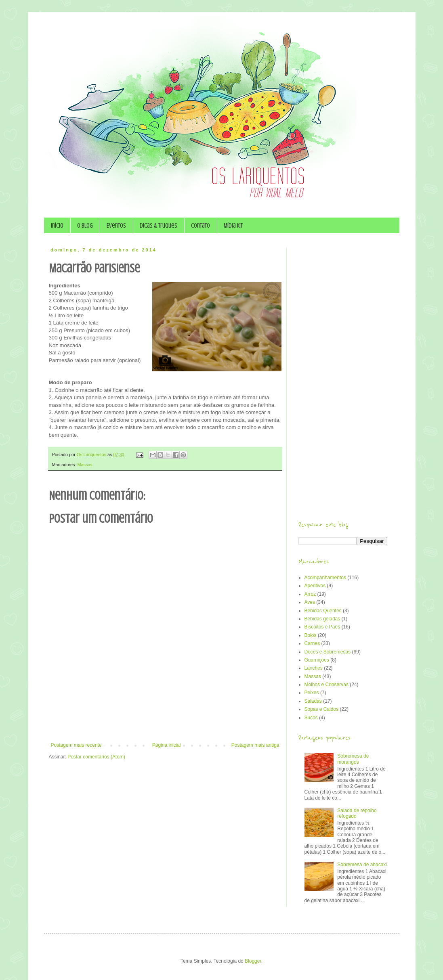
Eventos (116, 226)
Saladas (313, 701)
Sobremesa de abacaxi (362, 865)
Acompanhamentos (325, 578)
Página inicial (167, 745)
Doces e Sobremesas (328, 652)
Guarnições (317, 660)
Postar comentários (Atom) (96, 757)
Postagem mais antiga (255, 745)
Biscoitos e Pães (322, 627)
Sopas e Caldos (322, 709)
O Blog (85, 226)
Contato (201, 226)
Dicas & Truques (159, 226)
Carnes (312, 643)
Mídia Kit (233, 226)
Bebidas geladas (322, 619)
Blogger (253, 961)
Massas (85, 465)
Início (57, 226)
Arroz (310, 594)
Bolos (311, 635)
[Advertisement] (165, 720)
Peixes (312, 693)
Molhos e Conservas (326, 685)
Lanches (314, 668)
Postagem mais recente (76, 745)
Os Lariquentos (92, 454)
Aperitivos (315, 586)
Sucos (311, 718)
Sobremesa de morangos (353, 759)
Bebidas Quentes (323, 611)
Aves (310, 602)
